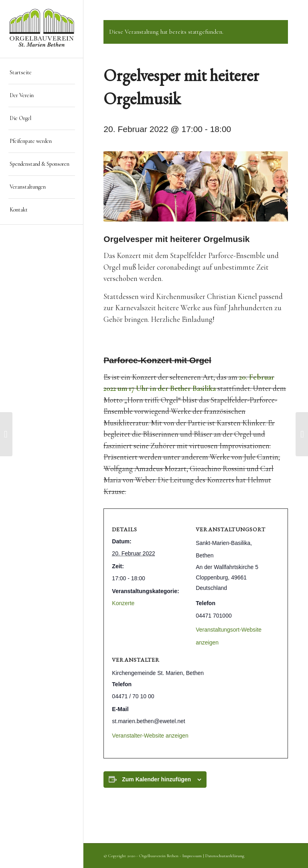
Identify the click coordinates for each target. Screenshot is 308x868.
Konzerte (123, 603)
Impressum (192, 856)
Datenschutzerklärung (225, 856)
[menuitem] (42, 73)
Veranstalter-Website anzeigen (150, 736)
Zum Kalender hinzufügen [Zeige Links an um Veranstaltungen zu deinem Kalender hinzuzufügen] (156, 779)
